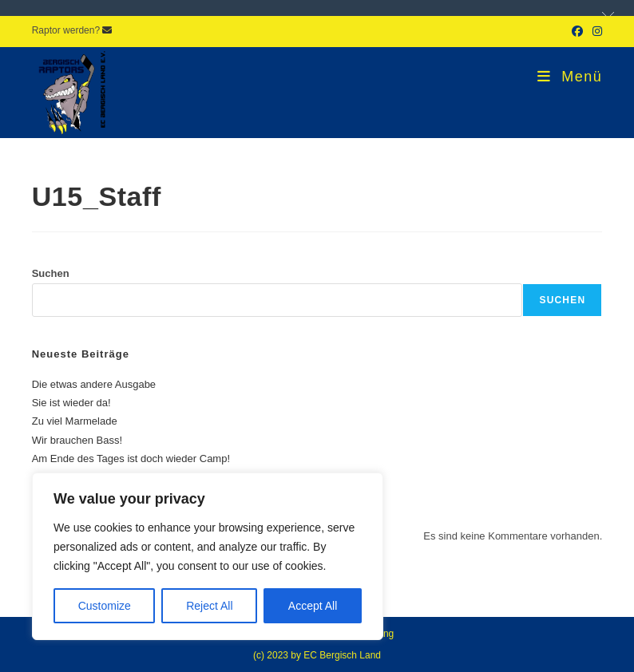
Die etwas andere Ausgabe (94, 384)
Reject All (209, 606)
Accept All (313, 606)
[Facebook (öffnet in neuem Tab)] (577, 31)
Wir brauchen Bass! (77, 440)
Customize (105, 606)
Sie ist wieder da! (71, 403)
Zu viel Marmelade (75, 421)
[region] (208, 556)
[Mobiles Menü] (570, 77)
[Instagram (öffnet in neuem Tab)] (595, 31)
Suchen (51, 273)
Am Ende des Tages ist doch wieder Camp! (131, 459)
